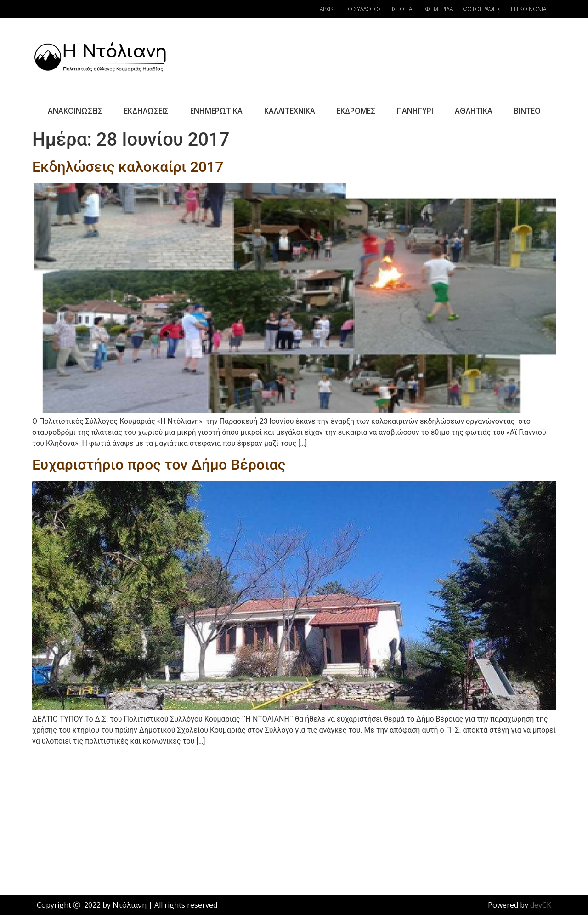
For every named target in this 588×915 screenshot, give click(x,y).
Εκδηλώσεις (146, 111)
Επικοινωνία (529, 9)
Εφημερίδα (438, 9)
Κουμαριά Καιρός (392, 57)
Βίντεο (527, 111)
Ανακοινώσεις (75, 111)
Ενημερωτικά (216, 111)
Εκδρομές (356, 111)
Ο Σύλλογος (365, 9)
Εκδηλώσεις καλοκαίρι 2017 (128, 167)
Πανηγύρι (415, 111)
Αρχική (329, 9)
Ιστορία (402, 9)
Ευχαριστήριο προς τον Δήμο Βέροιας (159, 465)
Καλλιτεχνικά (290, 111)
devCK (541, 905)
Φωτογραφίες (482, 9)
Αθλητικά (474, 111)
